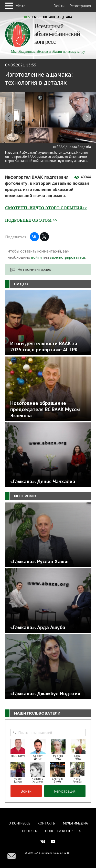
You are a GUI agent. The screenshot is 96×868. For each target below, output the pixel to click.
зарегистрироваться (67, 257)
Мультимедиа (75, 823)
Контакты (47, 823)
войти (36, 257)
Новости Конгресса (63, 831)
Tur (44, 17)
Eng (35, 17)
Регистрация (80, 6)
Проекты (30, 831)
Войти (59, 6)
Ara (69, 17)
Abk (52, 17)
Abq (61, 17)
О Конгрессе (19, 823)
